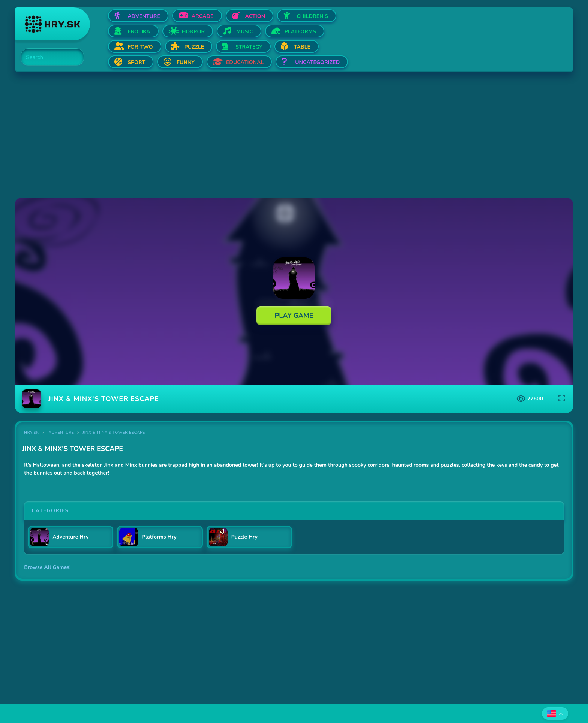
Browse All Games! (47, 567)
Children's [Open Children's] (312, 16)
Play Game (294, 316)
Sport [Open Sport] (136, 62)
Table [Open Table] (302, 47)
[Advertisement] (240, 136)
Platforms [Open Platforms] (300, 32)
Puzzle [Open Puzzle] (194, 47)
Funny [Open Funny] (186, 62)
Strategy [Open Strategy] (249, 47)
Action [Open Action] (255, 16)
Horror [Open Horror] (193, 32)
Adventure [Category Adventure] (61, 433)
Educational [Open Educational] (245, 62)
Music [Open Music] (245, 32)
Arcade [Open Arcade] (203, 16)
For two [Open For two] (140, 47)
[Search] (48, 57)
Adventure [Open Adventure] (144, 16)
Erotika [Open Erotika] (139, 32)
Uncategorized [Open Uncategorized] (317, 62)
